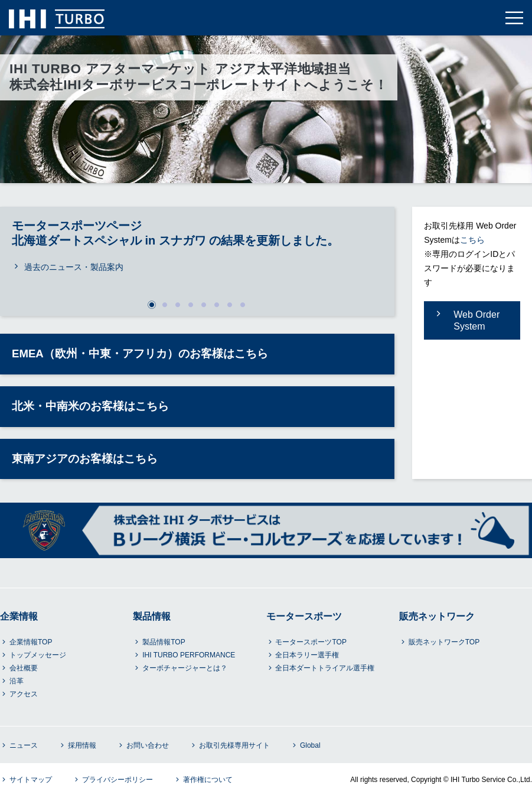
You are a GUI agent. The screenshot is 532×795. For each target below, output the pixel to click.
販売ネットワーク (437, 616)
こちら (472, 240)
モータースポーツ (304, 616)
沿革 (17, 681)
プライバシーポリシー (118, 780)
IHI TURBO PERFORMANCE (189, 655)
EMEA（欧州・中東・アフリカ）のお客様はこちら (140, 353)
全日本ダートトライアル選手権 (325, 668)
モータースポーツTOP (311, 642)
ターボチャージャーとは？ (185, 668)
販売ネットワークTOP (444, 642)
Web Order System (476, 320)
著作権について (208, 780)
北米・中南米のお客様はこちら (90, 406)
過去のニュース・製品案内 (74, 267)
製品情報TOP (164, 642)
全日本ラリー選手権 (307, 655)
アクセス (24, 694)
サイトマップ (31, 780)
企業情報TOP (31, 642)
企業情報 (19, 616)
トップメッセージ (38, 655)
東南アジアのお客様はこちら (85, 459)
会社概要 (24, 668)
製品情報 (152, 616)
